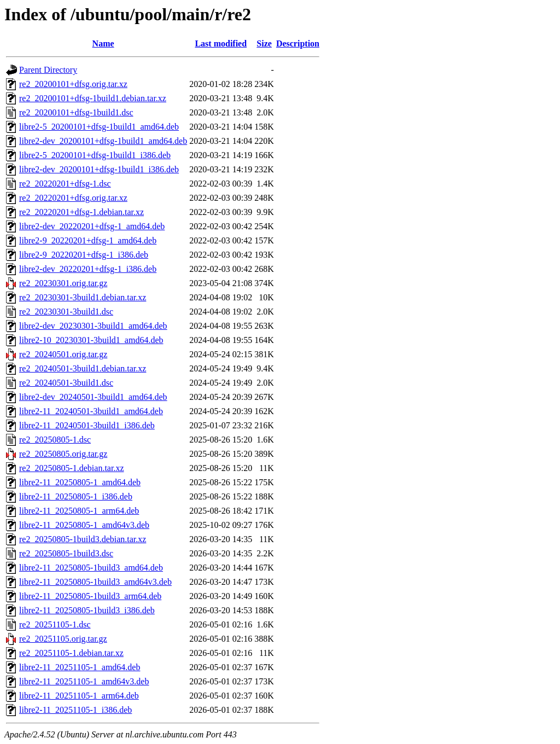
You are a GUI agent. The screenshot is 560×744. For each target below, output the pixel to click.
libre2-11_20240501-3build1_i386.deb (87, 425)
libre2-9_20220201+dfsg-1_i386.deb (84, 255)
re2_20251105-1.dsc (55, 624)
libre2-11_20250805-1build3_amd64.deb (91, 568)
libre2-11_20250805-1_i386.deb (76, 496)
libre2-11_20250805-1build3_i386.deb (87, 610)
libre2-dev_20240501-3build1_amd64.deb (93, 397)
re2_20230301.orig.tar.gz (63, 283)
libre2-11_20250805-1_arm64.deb (79, 511)
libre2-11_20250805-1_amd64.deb (80, 482)
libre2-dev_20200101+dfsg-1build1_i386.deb (99, 169)
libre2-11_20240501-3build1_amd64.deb (91, 411)
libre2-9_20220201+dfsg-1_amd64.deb (88, 240)
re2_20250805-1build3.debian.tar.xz (83, 539)
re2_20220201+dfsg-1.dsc (65, 184)
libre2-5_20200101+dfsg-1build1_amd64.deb (99, 127)
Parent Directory (48, 70)
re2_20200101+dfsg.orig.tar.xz (73, 84)
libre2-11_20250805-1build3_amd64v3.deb (95, 582)
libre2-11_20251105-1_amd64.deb (80, 667)
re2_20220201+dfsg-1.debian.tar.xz (81, 212)
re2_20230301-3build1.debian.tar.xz (83, 297)
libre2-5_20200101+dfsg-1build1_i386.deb (95, 155)
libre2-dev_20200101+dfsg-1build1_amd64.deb (103, 141)
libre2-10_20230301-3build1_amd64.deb (91, 340)
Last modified (221, 43)
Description (298, 43)
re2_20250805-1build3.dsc (66, 553)
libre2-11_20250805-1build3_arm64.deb (90, 596)
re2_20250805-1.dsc (55, 440)
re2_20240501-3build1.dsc (66, 383)
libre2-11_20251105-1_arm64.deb (79, 696)
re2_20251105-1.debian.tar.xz (71, 653)
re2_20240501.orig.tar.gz (63, 354)
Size (264, 43)
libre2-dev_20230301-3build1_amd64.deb (93, 326)
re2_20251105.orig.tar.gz (63, 639)
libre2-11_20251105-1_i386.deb (75, 710)
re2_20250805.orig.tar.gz (63, 454)
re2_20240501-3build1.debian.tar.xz (83, 368)
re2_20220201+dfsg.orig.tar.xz (73, 198)
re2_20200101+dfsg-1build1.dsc (76, 112)
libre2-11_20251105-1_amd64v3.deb (84, 681)
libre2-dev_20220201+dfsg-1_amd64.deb (92, 226)
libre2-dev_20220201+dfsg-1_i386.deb (88, 269)
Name (103, 43)
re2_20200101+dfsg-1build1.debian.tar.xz (93, 98)
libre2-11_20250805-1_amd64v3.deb (84, 525)
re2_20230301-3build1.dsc (66, 312)
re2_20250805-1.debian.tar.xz (72, 468)
